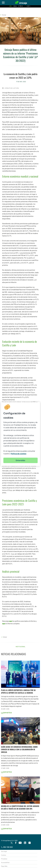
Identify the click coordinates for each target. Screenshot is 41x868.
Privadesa (4, 859)
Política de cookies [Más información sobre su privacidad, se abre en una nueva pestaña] (18, 454)
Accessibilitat (5, 862)
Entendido (20, 460)
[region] (20, 434)
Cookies (4, 855)
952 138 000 (7, 847)
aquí (11, 621)
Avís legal (4, 851)
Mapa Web (4, 866)
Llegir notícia (6, 713)
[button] (3, 15)
